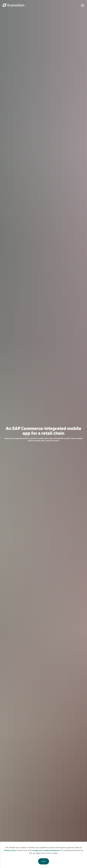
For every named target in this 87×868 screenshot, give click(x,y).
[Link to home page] (13, 5)
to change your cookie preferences (45, 850)
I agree (43, 861)
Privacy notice (10, 850)
